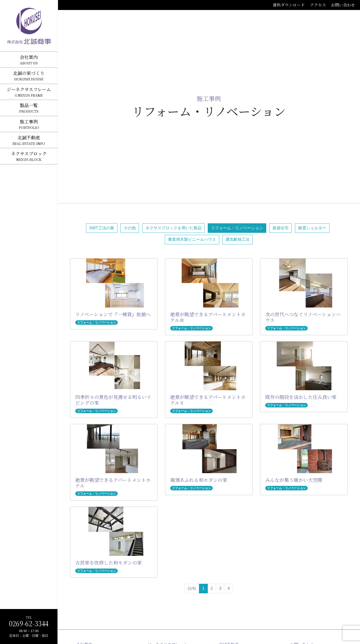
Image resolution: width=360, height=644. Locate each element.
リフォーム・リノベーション (237, 228)
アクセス (318, 5)
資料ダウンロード (289, 5)
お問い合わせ (343, 5)
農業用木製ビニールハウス (192, 239)
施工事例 (209, 98)
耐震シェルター (312, 228)
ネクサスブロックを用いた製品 (173, 228)
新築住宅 (280, 228)
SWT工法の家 (102, 228)
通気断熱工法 (237, 239)
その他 (130, 228)
